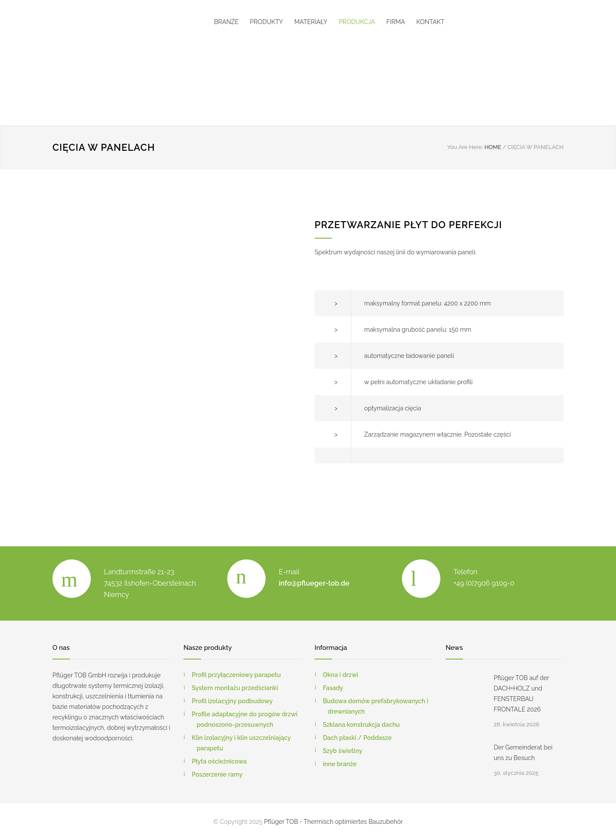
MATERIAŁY (311, 22)
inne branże (340, 764)
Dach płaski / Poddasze (357, 738)
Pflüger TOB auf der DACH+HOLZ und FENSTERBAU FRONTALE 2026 (521, 694)
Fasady (333, 688)
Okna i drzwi (341, 675)
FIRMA (396, 22)
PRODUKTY (266, 22)
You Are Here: (465, 147)
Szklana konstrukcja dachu (361, 725)
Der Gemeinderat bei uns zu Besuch (523, 753)
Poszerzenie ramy (217, 774)
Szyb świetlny (343, 751)
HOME (493, 147)
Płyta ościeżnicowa (219, 761)
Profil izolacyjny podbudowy (232, 701)
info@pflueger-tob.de (314, 583)
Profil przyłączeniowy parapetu (236, 675)
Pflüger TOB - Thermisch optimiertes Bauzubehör (333, 822)
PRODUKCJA (357, 22)
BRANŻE (226, 22)
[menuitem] (285, 73)
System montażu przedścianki (235, 688)
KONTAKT (430, 22)
